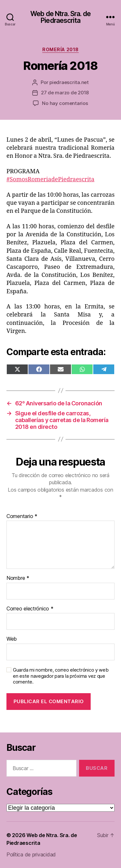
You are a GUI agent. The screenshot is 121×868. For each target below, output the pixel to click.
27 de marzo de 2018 (65, 93)
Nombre (18, 578)
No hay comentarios (65, 103)
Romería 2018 (60, 49)
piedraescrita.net (69, 82)
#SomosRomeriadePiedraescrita (50, 179)
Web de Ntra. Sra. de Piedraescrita (60, 17)
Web (12, 639)
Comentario (22, 516)
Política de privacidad (31, 854)
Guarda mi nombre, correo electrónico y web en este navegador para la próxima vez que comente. (61, 676)
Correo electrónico (30, 609)
